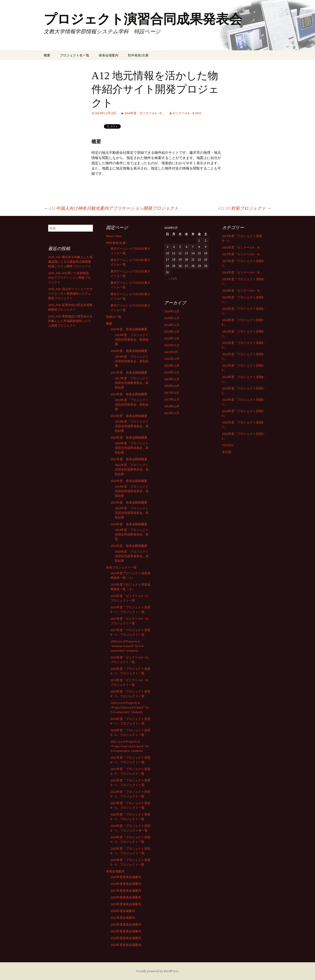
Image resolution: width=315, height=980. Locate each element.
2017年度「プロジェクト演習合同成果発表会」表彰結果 (132, 383)
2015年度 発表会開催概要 (129, 329)
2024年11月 (172, 325)
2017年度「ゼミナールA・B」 (242, 254)
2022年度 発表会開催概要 (129, 481)
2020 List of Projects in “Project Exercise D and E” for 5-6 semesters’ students (130, 707)
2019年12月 (172, 379)
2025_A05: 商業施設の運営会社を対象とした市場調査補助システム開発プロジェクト (70, 321)
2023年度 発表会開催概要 (129, 502)
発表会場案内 (108, 55)
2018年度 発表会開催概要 (129, 394)
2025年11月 (172, 318)
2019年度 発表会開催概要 (129, 416)
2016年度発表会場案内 (126, 884)
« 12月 (173, 278)
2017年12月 (172, 393)
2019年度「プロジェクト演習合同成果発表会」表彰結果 (132, 426)
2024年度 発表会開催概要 (129, 524)
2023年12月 (172, 332)
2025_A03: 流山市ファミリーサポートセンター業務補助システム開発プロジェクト (70, 294)
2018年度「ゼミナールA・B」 (242, 272)
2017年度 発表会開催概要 (129, 373)
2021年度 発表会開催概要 (129, 459)
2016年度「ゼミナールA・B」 (144, 113)
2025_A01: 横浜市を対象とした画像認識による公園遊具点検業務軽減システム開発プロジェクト (70, 262)
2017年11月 (172, 399)
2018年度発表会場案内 (126, 897)
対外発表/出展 (138, 55)
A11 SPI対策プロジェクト (245, 208)
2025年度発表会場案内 (126, 945)
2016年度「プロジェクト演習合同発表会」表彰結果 (132, 361)
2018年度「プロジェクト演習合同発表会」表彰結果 (132, 404)
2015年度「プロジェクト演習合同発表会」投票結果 (132, 339)
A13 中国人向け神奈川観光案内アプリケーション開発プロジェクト (111, 208)
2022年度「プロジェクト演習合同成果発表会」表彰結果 (132, 491)
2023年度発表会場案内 (126, 931)
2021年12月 (172, 359)
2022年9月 (171, 352)
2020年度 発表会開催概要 (129, 437)
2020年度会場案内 (123, 911)
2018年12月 (172, 386)
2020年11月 (172, 372)
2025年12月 (172, 311)
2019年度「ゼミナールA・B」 (242, 290)
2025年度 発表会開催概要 (129, 546)
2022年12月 (172, 338)
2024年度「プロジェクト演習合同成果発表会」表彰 (132, 534)
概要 (47, 55)
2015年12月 (172, 413)
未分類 (227, 452)
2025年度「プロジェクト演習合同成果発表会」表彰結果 (132, 556)
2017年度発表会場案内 (126, 891)
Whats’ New (114, 236)
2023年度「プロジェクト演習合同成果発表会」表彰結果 (132, 513)
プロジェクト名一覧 (74, 55)
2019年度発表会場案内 (126, 904)
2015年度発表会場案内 (126, 877)
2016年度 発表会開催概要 (129, 351)
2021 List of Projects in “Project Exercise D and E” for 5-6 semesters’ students (130, 746)
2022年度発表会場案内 (126, 924)
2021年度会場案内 (123, 918)
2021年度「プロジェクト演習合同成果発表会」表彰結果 (132, 469)
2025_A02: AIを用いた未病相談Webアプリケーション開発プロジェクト (69, 278)
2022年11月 (172, 345)
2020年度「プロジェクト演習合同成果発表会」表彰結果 (132, 448)
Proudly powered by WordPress (157, 971)
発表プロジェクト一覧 (121, 567)
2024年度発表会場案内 (126, 938)
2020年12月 (172, 366)
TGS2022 (228, 445)
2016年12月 (172, 406)
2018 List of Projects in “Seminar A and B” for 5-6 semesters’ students (127, 646)
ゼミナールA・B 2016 (187, 113)
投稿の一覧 (114, 317)
